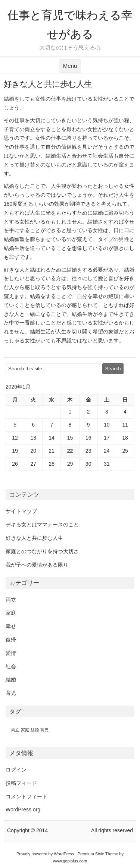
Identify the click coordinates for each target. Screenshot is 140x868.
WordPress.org (23, 810)
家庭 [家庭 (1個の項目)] (25, 730)
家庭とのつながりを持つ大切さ (42, 551)
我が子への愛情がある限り (37, 565)
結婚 (11, 679)
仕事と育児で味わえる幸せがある (70, 25)
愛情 (11, 653)
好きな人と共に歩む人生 (34, 538)
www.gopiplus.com (70, 861)
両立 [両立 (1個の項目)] (15, 730)
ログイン (16, 770)
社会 (11, 666)
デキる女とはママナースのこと (42, 525)
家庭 (11, 613)
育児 (11, 693)
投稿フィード (21, 783)
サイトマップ (21, 511)
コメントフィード (27, 796)
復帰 (11, 640)
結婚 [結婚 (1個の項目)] (35, 730)
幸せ (11, 626)
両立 (11, 600)
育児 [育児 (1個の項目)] (44, 730)
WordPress (64, 854)
